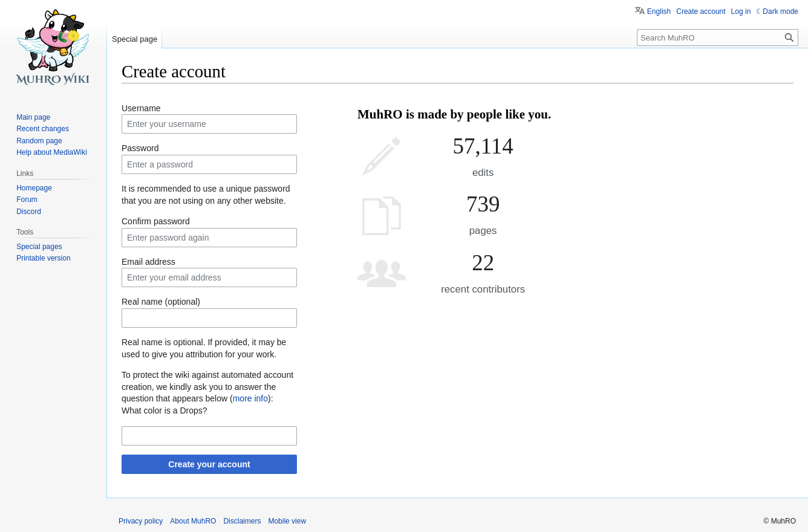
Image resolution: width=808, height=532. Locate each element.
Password (140, 148)
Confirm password (156, 221)
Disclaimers (242, 521)
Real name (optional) (161, 302)
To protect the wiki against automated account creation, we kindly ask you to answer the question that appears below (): (207, 387)
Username (141, 108)
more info (250, 398)
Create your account (209, 464)
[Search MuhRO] (718, 37)
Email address (148, 262)
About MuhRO (193, 521)
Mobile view (287, 521)
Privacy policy (141, 521)
